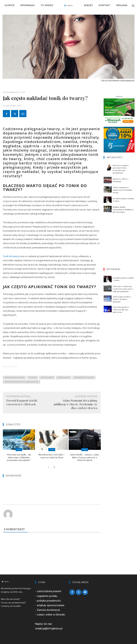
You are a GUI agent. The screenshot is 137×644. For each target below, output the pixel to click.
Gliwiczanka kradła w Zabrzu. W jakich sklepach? (122, 299)
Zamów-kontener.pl (48, 610)
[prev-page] (48, 467)
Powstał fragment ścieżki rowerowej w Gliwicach (22, 402)
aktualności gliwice (14, 378)
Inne (23, 92)
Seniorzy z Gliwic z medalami (121, 180)
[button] (133, 5)
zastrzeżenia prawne (49, 591)
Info (19, 450)
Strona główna (11, 92)
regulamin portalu (47, 596)
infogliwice (64, 378)
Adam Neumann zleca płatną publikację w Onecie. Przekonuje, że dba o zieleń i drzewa (76, 404)
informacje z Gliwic (84, 378)
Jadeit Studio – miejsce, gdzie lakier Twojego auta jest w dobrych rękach (85, 457)
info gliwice (47, 378)
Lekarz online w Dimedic (51, 615)
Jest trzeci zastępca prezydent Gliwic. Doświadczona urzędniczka (121, 169)
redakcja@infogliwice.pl (49, 628)
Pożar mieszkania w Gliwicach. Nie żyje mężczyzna (121, 310)
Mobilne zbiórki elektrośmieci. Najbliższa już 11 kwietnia (123, 209)
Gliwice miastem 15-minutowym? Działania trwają (122, 190)
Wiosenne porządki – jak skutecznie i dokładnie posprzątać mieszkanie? (19, 457)
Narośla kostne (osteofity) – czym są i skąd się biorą (52, 456)
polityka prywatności (49, 600)
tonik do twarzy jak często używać (21, 382)
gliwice (33, 378)
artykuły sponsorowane (51, 605)
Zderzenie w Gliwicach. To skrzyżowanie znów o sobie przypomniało (123, 289)
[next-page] (54, 467)
